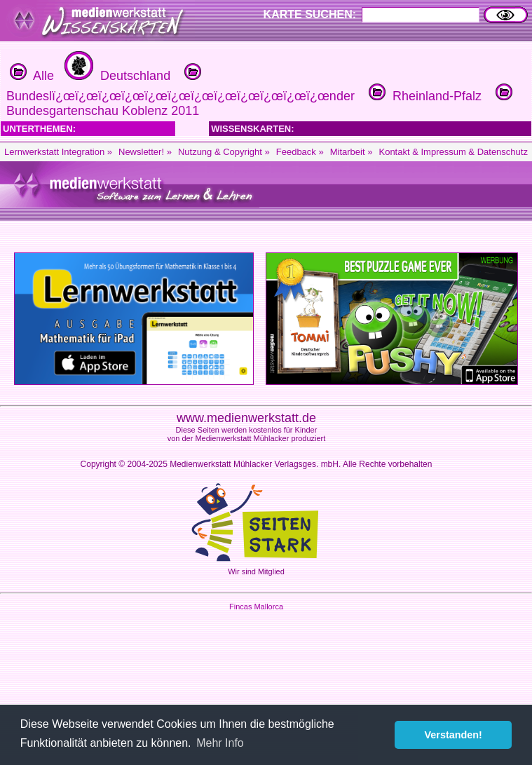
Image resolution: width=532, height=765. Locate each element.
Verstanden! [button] (453, 735)
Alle (32, 76)
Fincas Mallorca (256, 607)
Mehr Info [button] (220, 743)
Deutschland (116, 76)
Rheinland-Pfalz (423, 96)
